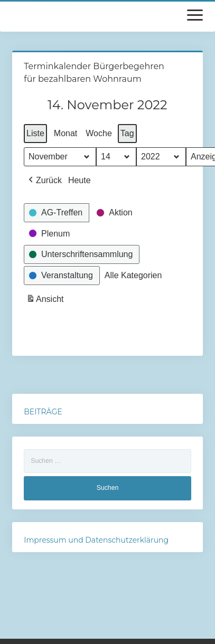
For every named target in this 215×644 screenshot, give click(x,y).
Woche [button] (99, 133)
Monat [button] (66, 133)
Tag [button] (127, 133)
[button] (44, 181)
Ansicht (46, 301)
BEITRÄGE (43, 412)
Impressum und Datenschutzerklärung (96, 540)
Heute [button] (80, 180)
